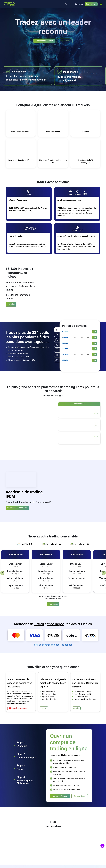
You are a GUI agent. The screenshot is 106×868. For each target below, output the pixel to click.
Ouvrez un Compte (60, 796)
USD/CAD (65, 354)
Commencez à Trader (44, 41)
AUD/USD (65, 331)
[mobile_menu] (101, 4)
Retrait (39, 623)
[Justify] (66, 4)
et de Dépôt (55, 623)
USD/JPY (65, 359)
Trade (95, 331)
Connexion (79, 4)
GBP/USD (65, 348)
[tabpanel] (53, 570)
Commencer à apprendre (17, 507)
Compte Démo (64, 41)
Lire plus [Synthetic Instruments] (11, 304)
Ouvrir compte (91, 4)
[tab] (25, 544)
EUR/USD (65, 342)
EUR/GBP (65, 337)
